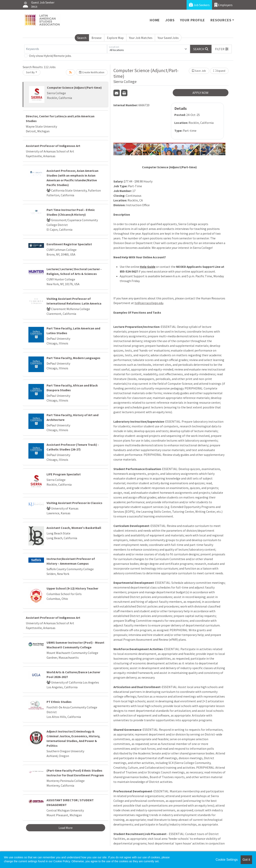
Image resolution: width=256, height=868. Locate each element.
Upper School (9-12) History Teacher (72, 588)
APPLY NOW (200, 93)
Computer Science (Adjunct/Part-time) (74, 87)
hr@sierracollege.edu (149, 303)
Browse (97, 38)
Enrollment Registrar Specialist (69, 244)
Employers (223, 5)
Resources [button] (221, 20)
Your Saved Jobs (168, 38)
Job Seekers (199, 5)
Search (82, 38)
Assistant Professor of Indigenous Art (53, 146)
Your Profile (193, 20)
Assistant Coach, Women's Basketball (74, 528)
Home (155, 20)
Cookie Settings (227, 860)
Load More (66, 828)
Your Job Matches (141, 38)
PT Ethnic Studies (59, 702)
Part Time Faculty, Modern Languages (73, 358)
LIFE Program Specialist (64, 474)
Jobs (170, 20)
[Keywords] (66, 49)
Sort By (30, 72)
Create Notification (92, 72)
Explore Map (115, 38)
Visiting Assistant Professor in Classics (74, 503)
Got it (246, 860)
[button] (222, 49)
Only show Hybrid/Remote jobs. (50, 56)
